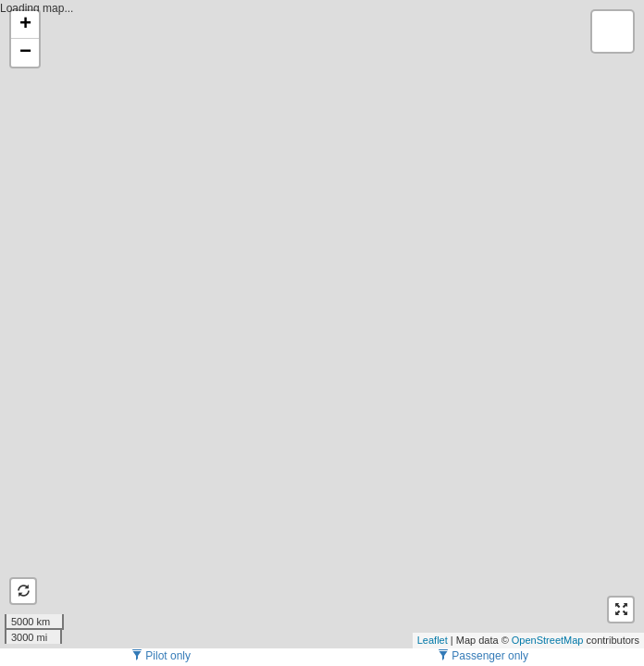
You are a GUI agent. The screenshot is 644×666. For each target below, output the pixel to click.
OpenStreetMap (548, 640)
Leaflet (433, 640)
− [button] (25, 53)
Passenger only (483, 656)
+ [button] (25, 25)
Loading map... (320, 324)
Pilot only (161, 656)
